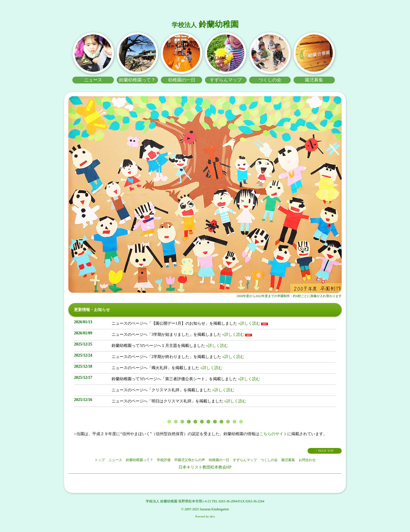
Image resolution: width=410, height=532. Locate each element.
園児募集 (288, 460)
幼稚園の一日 (219, 460)
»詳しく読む (249, 323)
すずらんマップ (245, 460)
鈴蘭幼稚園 (205, 24)
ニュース (115, 460)
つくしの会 (269, 460)
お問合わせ (307, 460)
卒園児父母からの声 (190, 460)
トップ (100, 460)
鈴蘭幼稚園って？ (140, 460)
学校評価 (164, 460)
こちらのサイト (273, 434)
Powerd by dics (205, 516)
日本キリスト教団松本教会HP (205, 467)
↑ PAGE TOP (325, 451)
